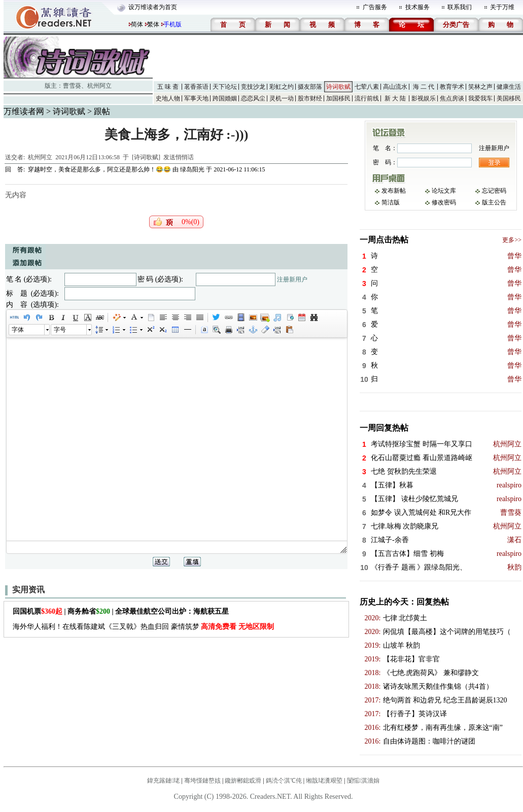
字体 (18, 330)
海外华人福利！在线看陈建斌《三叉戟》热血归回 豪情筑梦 (143, 627)
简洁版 (391, 202)
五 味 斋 (168, 87)
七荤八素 (367, 87)
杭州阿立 (99, 86)
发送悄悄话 (179, 157)
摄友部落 (310, 87)
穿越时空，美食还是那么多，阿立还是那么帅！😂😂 (99, 169)
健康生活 (509, 87)
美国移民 (509, 98)
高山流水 (395, 87)
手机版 (172, 24)
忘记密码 (494, 191)
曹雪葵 (72, 86)
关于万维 (502, 7)
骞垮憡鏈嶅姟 (202, 781)
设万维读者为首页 (153, 7)
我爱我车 (480, 98)
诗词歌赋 (338, 87)
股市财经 (310, 98)
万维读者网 (24, 111)
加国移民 (338, 98)
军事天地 (196, 98)
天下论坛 (225, 87)
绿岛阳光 (192, 169)
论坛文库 (444, 191)
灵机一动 (282, 98)
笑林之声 (480, 87)
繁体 (153, 24)
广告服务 (375, 7)
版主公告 (494, 202)
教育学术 (452, 87)
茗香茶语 (196, 87)
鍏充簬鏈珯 (163, 781)
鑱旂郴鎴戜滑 (243, 781)
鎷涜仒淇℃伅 (284, 781)
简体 (137, 24)
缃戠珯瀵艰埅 (324, 781)
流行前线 (367, 98)
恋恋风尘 (253, 98)
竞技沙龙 (253, 87)
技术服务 (417, 7)
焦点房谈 (452, 98)
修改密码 (444, 202)
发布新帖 (394, 191)
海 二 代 (424, 87)
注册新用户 (292, 279)
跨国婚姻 (225, 98)
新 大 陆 (395, 98)
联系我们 (460, 7)
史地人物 (168, 98)
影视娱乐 (424, 98)
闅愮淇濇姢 (363, 781)
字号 (60, 330)
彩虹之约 (282, 87)
